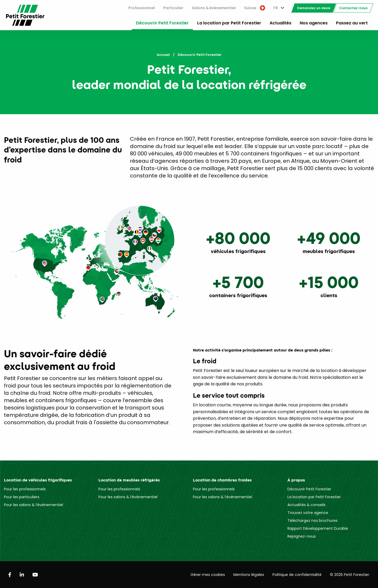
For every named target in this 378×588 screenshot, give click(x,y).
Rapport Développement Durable (318, 528)
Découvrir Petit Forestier (162, 23)
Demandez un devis (314, 8)
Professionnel (142, 8)
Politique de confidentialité (297, 575)
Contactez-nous (353, 8)
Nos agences (314, 23)
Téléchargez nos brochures (313, 521)
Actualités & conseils (306, 505)
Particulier (173, 8)
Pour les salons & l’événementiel (33, 505)
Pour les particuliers (22, 497)
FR (276, 8)
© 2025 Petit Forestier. (350, 575)
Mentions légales (249, 575)
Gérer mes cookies (208, 575)
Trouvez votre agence (308, 513)
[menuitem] (142, 8)
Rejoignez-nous (302, 536)
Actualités (280, 23)
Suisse (255, 8)
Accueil (163, 55)
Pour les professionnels (25, 489)
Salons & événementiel (214, 8)
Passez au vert (352, 23)
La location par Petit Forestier (229, 23)
